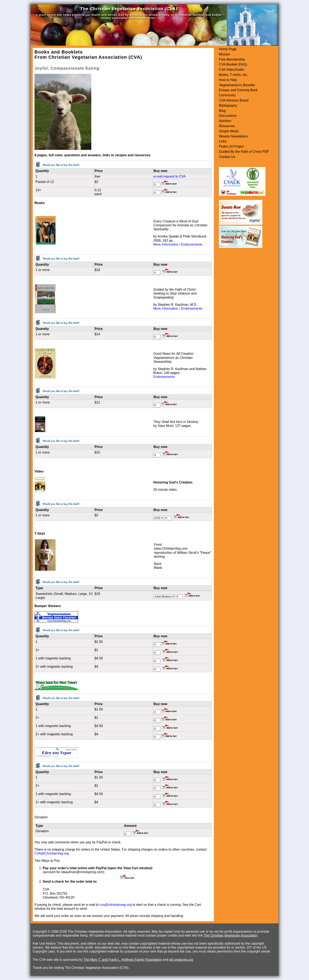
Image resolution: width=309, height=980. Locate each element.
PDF (265, 152)
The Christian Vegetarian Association (231, 935)
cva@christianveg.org (116, 905)
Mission (225, 54)
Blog (222, 111)
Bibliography (228, 106)
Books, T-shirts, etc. (233, 75)
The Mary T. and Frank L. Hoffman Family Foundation (123, 960)
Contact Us (227, 157)
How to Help (228, 80)
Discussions (228, 116)
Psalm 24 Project (231, 146)
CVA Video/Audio (231, 70)
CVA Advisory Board (234, 100)
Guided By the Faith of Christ (240, 152)
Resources (227, 126)
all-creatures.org (181, 960)
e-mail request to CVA (169, 176)
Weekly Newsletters (233, 136)
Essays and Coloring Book (238, 90)
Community (227, 95)
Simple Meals (229, 131)
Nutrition (225, 121)
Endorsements (164, 377)
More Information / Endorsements (178, 244)
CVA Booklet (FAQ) (233, 64)
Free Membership (232, 59)
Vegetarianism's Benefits (237, 85)
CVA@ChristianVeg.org (52, 853)
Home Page (228, 49)
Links (223, 141)
